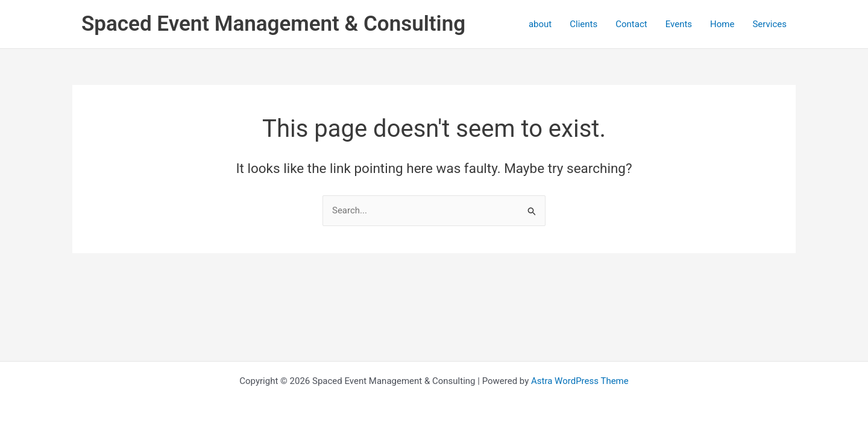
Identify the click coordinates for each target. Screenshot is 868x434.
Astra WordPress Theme (580, 381)
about (540, 24)
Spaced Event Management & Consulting (273, 24)
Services (769, 24)
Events (679, 24)
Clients (583, 24)
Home (722, 24)
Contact (631, 24)
